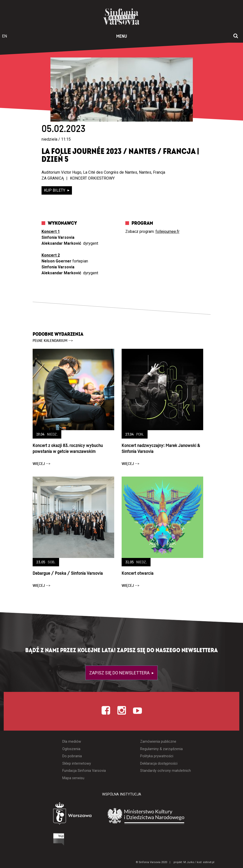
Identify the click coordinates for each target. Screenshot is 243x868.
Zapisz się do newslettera (120, 673)
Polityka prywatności (157, 756)
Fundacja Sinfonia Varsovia (84, 771)
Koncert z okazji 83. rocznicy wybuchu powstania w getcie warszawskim (68, 449)
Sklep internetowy (77, 764)
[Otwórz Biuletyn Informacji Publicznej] (40, 840)
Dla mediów (72, 742)
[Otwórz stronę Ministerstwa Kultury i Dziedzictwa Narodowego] (154, 816)
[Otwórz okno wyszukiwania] (236, 36)
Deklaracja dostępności (159, 764)
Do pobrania (72, 756)
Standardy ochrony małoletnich (166, 771)
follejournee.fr (167, 231)
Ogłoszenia (71, 749)
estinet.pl (209, 862)
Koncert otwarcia (138, 573)
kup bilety (55, 190)
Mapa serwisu (73, 778)
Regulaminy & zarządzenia (161, 749)
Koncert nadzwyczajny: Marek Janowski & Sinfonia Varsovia (161, 449)
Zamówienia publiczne (158, 742)
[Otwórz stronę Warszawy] (59, 815)
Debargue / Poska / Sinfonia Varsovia (68, 573)
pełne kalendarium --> (53, 341)
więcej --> (42, 464)
